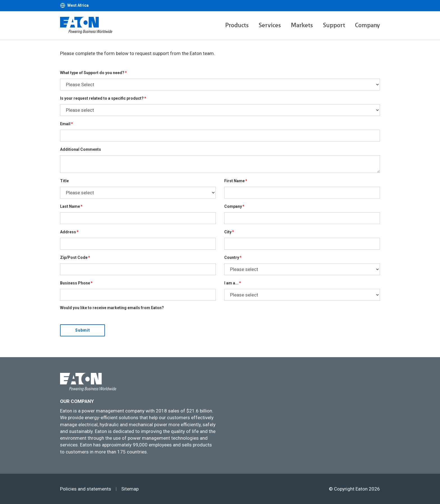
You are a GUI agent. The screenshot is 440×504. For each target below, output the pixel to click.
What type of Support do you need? (92, 73)
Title (64, 181)
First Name (234, 181)
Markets (302, 25)
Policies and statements (86, 489)
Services (270, 25)
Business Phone (75, 283)
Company (367, 25)
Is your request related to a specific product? (102, 98)
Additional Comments (81, 149)
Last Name (70, 206)
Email (65, 124)
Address (68, 232)
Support (334, 25)
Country (232, 257)
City (228, 232)
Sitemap (130, 489)
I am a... (231, 283)
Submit (83, 330)
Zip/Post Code (74, 257)
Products (237, 25)
